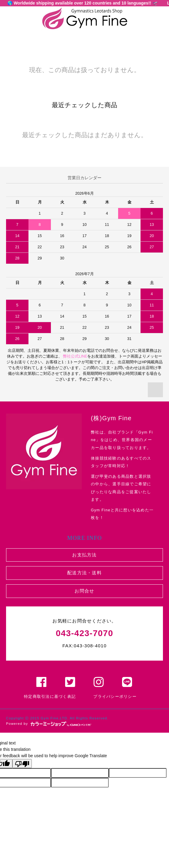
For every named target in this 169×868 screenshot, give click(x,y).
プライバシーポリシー (115, 697)
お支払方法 (84, 555)
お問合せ (84, 591)
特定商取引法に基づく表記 (50, 697)
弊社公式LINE (75, 356)
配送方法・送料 (85, 573)
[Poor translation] (22, 764)
